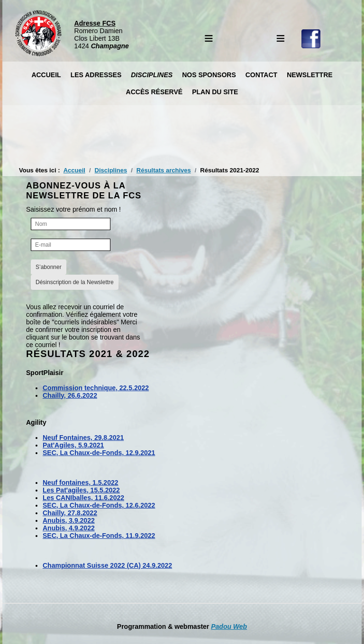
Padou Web (229, 626)
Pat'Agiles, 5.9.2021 (73, 445)
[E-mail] (71, 245)
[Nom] (71, 224)
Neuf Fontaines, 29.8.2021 (83, 438)
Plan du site (215, 92)
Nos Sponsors (209, 75)
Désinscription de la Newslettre (75, 282)
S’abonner (49, 267)
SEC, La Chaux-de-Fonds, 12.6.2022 (99, 505)
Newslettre (309, 75)
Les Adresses (96, 75)
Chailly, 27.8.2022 (70, 513)
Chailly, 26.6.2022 (70, 395)
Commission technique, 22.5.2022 (96, 388)
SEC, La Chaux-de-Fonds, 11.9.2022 (99, 536)
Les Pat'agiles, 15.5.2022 (81, 490)
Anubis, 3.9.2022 (69, 520)
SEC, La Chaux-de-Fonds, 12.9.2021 (99, 453)
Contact (261, 75)
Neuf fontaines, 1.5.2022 (81, 483)
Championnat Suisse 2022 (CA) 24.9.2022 (107, 565)
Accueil (46, 75)
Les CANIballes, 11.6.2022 (83, 498)
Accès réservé (155, 92)
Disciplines (152, 75)
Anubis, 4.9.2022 (69, 528)
